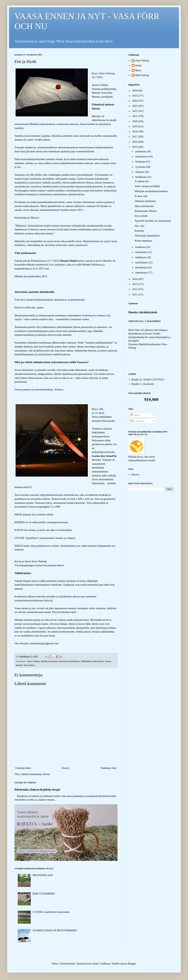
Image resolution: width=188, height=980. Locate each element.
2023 (135, 106)
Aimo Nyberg (142, 61)
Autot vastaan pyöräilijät (147, 186)
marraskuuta (142, 157)
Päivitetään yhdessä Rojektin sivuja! (37, 790)
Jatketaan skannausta (145, 201)
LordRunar (105, 964)
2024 (135, 101)
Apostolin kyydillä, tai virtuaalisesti (153, 221)
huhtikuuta (141, 257)
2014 (135, 279)
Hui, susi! (140, 226)
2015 (135, 147)
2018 (135, 132)
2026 (135, 91)
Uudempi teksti (23, 768)
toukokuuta (141, 252)
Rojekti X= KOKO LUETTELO (148, 380)
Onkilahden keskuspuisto (92, 661)
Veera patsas (29, 665)
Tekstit (135, 415)
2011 (135, 295)
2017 (135, 137)
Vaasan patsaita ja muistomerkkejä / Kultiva (39, 389)
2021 (135, 116)
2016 (135, 142)
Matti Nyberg (142, 75)
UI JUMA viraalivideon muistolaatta (51, 912)
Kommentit (138, 421)
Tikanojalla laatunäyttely (147, 236)
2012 (135, 289)
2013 (135, 284)
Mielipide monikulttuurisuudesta (151, 191)
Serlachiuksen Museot (27, 218)
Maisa (138, 70)
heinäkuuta (141, 177)
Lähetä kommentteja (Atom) (35, 774)
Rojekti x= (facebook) (143, 384)
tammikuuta (142, 273)
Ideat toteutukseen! (144, 206)
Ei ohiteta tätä (142, 181)
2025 (135, 96)
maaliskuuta (142, 262)
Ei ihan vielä (141, 196)
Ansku (139, 65)
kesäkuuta (141, 247)
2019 (135, 126)
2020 (135, 121)
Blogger (132, 964)
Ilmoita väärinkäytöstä (143, 312)
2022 (135, 111)
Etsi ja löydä (141, 216)
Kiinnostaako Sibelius (146, 211)
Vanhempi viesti (108, 768)
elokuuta (140, 172)
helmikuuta (141, 268)
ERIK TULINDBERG (44, 894)
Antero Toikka (33, 661)
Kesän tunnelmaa (143, 241)
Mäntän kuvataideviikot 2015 (31, 276)
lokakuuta (141, 162)
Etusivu (66, 768)
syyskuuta (141, 167)
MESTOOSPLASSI (43, 875)
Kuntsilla (139, 231)
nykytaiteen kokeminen (69, 661)
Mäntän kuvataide (49, 661)
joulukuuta (141, 151)
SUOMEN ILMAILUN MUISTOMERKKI (55, 930)
